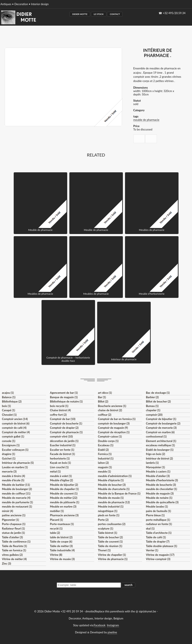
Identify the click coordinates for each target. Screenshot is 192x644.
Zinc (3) (7, 563)
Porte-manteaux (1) (62, 524)
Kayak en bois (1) (60, 463)
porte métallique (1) (158, 520)
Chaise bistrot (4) (60, 410)
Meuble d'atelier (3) (158, 476)
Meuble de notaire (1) (159, 498)
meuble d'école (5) (13, 480)
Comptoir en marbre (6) (160, 432)
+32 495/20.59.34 (174, 13)
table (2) (55, 533)
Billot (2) (103, 401)
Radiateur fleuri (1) (13, 528)
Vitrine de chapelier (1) (112, 555)
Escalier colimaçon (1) (15, 450)
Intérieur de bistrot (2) (159, 458)
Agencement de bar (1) (64, 393)
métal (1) (55, 471)
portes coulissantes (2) (112, 524)
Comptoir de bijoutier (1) (161, 419)
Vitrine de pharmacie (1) (113, 559)
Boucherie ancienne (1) (112, 406)
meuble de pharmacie (146, 120)
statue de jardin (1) (13, 533)
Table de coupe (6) (61, 542)
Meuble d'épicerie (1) (111, 480)
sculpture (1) (105, 528)
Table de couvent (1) (110, 542)
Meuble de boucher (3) (112, 485)
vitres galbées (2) (12, 555)
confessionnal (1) (156, 436)
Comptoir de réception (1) (114, 432)
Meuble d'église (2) (61, 480)
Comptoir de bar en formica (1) (117, 419)
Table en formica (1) (14, 550)
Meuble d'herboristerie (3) (162, 480)
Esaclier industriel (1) (63, 445)
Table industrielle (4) (62, 550)
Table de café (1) (156, 537)
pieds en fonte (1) (109, 515)
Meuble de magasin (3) (160, 493)
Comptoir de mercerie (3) (161, 428)
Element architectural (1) (161, 441)
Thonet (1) (104, 550)
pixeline (112, 632)
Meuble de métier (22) (64, 498)
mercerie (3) (9, 471)
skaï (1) (150, 528)
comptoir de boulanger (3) (114, 423)
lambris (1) (152, 463)
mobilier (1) (57, 511)
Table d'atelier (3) (12, 537)
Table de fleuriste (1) (14, 546)
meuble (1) (104, 471)
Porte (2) (103, 520)
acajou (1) (8, 393)
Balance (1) (9, 397)
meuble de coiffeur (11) (16, 493)
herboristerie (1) (60, 458)
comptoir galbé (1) (13, 436)
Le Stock (99, 14)
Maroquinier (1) (156, 467)
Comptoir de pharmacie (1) (66, 432)
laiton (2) (103, 463)
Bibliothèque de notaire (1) (66, 401)
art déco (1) (105, 393)
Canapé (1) (8, 410)
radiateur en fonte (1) (159, 524)
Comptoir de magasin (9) (113, 428)
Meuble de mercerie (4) (16, 498)
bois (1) (6, 406)
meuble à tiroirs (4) (13, 476)
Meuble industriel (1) (111, 506)
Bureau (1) (152, 406)
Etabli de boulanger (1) (160, 450)
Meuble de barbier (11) (16, 485)
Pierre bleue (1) (155, 515)
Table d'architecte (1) (159, 533)
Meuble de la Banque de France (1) (119, 493)
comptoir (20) (154, 415)
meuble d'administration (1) (115, 476)
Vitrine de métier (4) (14, 559)
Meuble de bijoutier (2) (64, 485)
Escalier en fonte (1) (62, 450)
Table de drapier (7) (158, 542)
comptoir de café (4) (14, 428)
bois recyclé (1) (59, 406)
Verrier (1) (152, 550)
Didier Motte (80, 14)
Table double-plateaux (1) (162, 546)
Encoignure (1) (11, 445)
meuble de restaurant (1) (17, 506)
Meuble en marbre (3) (63, 506)
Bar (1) (102, 397)
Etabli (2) (103, 450)
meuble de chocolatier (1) (162, 489)
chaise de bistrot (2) (110, 410)
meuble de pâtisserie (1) (65, 502)
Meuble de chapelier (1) (64, 489)
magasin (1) (105, 467)
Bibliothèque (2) (12, 401)
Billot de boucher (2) (158, 401)
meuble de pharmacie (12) (114, 502)
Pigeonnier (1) (10, 520)
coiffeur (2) (104, 415)
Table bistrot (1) (107, 533)
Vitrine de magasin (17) (160, 555)
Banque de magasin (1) (64, 397)
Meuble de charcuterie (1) (114, 489)
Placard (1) (56, 520)
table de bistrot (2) (61, 537)
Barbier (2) (152, 397)
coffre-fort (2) (58, 415)
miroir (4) (7, 511)
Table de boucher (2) (110, 537)
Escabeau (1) (106, 445)
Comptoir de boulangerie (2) (163, 423)
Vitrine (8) (56, 555)
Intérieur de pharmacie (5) (18, 463)
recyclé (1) (56, 528)
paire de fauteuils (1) (159, 511)
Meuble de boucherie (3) (161, 485)
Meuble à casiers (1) (158, 471)
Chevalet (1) (9, 415)
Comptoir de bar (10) (63, 419)
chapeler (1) (153, 410)
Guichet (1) (9, 458)
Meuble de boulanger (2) (17, 489)
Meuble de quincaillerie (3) (162, 502)
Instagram (113, 625)
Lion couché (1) (59, 467)
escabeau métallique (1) (160, 445)
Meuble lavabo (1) (157, 506)
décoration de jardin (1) (64, 441)
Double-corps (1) (108, 441)
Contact (115, 14)
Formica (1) (105, 454)
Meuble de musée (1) (111, 498)
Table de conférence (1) (16, 542)
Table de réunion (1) (110, 546)
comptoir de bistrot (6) (16, 423)
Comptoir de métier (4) (16, 432)
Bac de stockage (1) (158, 393)
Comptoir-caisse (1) (110, 436)
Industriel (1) (106, 458)
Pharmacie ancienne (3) (64, 515)
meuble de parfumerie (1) (17, 502)
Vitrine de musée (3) (62, 559)
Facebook (100, 625)
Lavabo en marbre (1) (15, 467)
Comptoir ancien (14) (15, 419)
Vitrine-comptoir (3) (158, 559)
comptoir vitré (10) (61, 436)
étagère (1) (8, 454)
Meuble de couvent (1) (64, 493)
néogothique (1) (108, 511)
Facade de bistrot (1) (62, 454)
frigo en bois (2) (156, 454)
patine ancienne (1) (14, 515)
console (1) (9, 441)
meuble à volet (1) (61, 476)
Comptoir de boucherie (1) (66, 423)
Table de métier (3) (61, 546)
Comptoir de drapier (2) (64, 428)
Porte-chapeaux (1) (14, 524)
